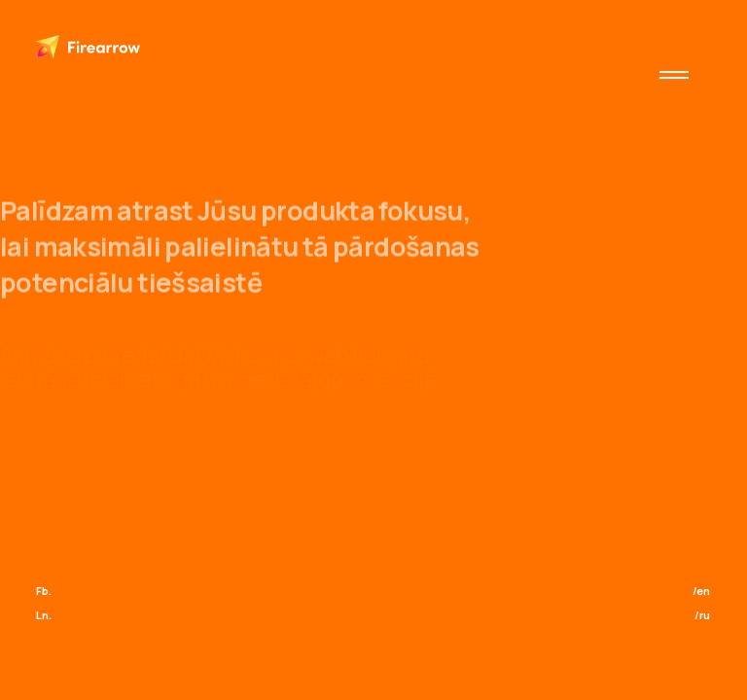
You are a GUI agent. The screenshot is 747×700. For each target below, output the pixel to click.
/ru (702, 615)
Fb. (44, 591)
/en (701, 591)
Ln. (44, 615)
